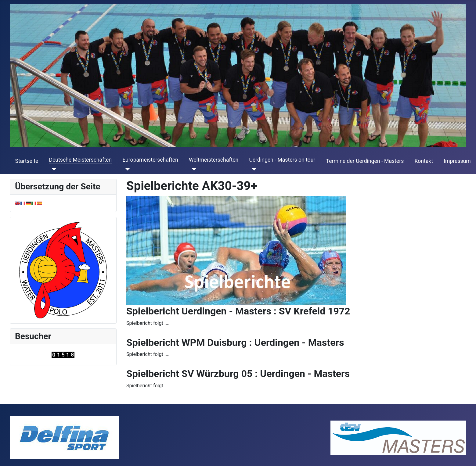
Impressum (457, 161)
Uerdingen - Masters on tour (282, 160)
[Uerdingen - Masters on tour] (253, 169)
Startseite (27, 161)
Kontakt (424, 161)
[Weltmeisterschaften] (193, 169)
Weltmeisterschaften (214, 160)
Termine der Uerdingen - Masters (365, 161)
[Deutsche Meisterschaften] (53, 169)
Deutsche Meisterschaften (80, 160)
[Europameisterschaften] (126, 169)
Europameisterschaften (150, 160)
